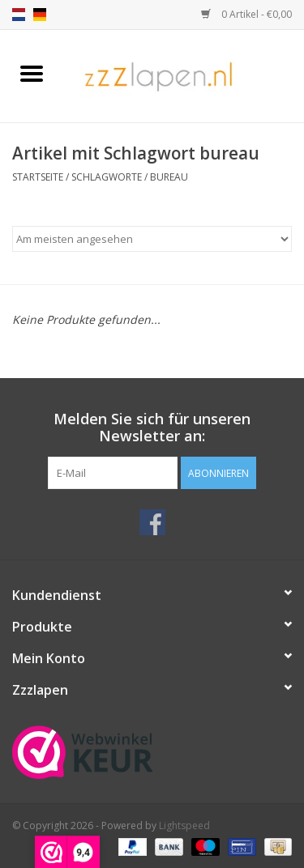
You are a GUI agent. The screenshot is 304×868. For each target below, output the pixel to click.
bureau (169, 177)
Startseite (38, 177)
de (40, 15)
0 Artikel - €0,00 (246, 14)
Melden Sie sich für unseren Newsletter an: (152, 428)
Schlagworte (107, 177)
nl (19, 15)
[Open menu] (32, 73)
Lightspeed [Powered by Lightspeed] (184, 825)
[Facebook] (152, 522)
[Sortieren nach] (152, 239)
